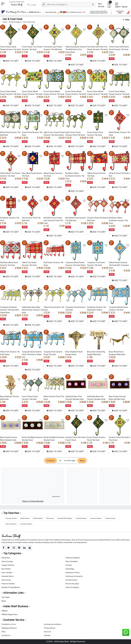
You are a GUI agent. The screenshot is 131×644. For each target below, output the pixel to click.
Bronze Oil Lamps (72, 584)
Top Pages (6, 597)
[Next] (82, 461)
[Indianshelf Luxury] (32, 5)
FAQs (4, 632)
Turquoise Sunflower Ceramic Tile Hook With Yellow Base (10, 310)
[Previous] (51, 461)
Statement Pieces (73, 573)
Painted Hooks (81, 518)
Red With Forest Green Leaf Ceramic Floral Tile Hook (53, 221)
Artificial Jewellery (73, 558)
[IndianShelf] (17, 5)
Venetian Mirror (8, 576)
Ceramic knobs (71, 580)
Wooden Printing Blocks (11, 587)
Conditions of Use (9, 624)
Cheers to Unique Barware (33, 501)
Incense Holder (96, 518)
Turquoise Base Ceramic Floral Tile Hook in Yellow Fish (32, 355)
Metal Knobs (25, 518)
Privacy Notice (50, 628)
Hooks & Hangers (72, 587)
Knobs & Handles (8, 584)
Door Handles (7, 573)
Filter (126, 20)
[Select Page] (61, 461)
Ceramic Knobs (11, 518)
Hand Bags (70, 569)
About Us (48, 632)
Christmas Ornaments (74, 576)
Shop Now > (56, 496)
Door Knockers (11, 524)
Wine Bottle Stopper (65, 518)
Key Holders (6, 569)
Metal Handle (38, 518)
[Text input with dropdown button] (71, 4)
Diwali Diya (6, 558)
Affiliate (5, 611)
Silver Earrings (7, 561)
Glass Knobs (6, 580)
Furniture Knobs (26, 524)
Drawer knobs (110, 518)
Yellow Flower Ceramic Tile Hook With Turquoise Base (119, 265)
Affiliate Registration (10, 614)
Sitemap (47, 635)
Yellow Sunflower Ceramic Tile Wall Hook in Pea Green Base (76, 49)
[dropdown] (44, 4)
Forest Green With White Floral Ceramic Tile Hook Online (119, 49)
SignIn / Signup (121, 7)
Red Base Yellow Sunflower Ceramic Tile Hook (75, 176)
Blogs (4, 601)
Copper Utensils (8, 565)
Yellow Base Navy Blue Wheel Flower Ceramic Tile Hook (33, 310)
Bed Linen (50, 518)
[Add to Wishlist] (19, 30)
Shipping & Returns (9, 628)
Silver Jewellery (72, 561)
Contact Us (6, 635)
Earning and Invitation (53, 624)
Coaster (69, 565)
